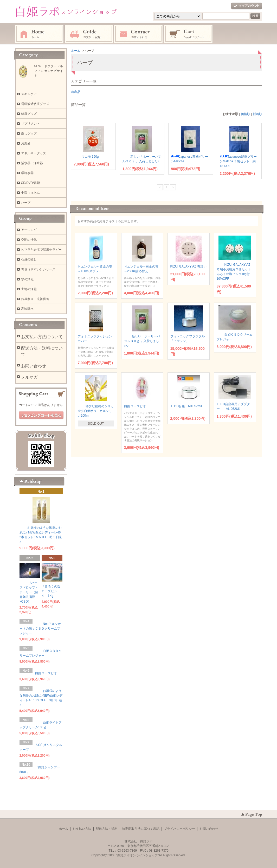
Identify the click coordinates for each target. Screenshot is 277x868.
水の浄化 (27, 279)
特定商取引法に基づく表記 (141, 829)
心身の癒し (29, 259)
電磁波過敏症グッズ (35, 104)
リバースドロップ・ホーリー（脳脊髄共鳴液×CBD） (29, 592)
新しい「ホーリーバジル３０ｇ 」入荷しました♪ (142, 341)
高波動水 (27, 309)
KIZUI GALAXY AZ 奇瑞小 (188, 266)
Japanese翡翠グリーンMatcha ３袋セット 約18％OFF (238, 161)
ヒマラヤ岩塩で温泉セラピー (41, 250)
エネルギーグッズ (34, 153)
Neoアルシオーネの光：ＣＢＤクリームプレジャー (40, 629)
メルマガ (29, 377)
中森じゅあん (30, 193)
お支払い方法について (42, 337)
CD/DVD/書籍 (31, 183)
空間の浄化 (29, 240)
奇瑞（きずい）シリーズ (38, 269)
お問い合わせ (139, 34)
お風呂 (26, 143)
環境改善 (27, 173)
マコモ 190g (88, 157)
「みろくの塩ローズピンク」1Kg (51, 591)
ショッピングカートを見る (41, 415)
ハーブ (26, 203)
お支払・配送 (89, 34)
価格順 (246, 114)
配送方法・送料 (107, 829)
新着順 (257, 114)
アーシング (29, 230)
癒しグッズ (30, 133)
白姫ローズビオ (137, 406)
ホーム (39, 34)
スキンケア (29, 94)
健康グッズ (29, 114)
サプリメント (30, 124)
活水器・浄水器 (32, 163)
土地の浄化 (29, 289)
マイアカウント (247, 6)
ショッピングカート (189, 34)
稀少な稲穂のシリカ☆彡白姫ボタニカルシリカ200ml (96, 411)
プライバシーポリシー (179, 829)
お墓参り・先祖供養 (35, 299)
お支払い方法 (82, 829)
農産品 (76, 92)
